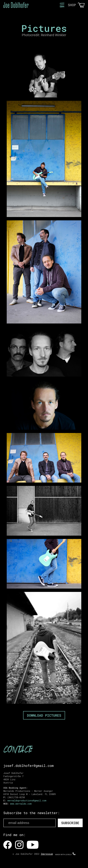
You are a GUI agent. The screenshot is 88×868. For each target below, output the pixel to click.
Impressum (47, 854)
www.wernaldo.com (21, 804)
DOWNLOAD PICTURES (44, 715)
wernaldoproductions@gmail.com (27, 800)
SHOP (72, 5)
